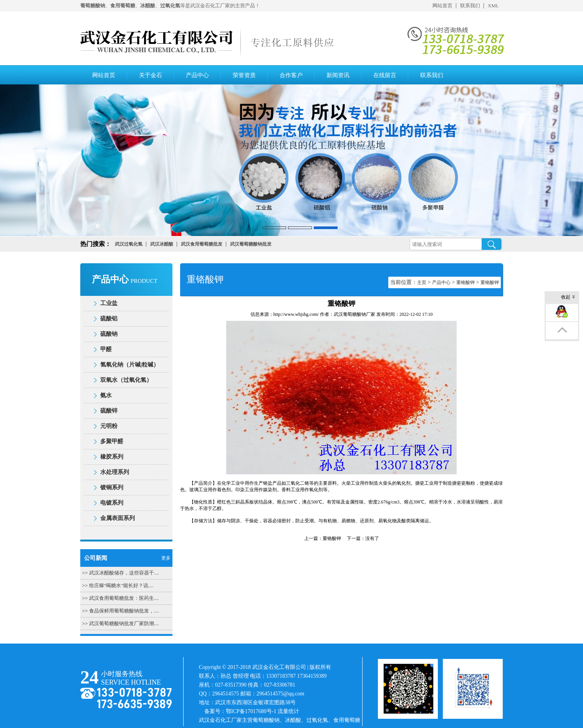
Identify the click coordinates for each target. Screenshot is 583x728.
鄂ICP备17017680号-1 (251, 711)
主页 (422, 282)
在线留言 (385, 75)
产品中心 (197, 75)
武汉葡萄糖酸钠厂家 (354, 314)
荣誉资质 (244, 75)
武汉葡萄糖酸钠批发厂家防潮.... (124, 623)
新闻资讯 (338, 75)
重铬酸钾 (465, 282)
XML (493, 6)
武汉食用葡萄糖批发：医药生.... (124, 598)
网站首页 (442, 6)
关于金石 (151, 75)
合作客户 (291, 75)
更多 (166, 558)
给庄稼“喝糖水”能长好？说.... (121, 585)
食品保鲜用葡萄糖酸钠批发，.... (124, 611)
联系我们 (470, 6)
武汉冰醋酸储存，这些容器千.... (124, 573)
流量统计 (288, 711)
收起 (568, 298)
